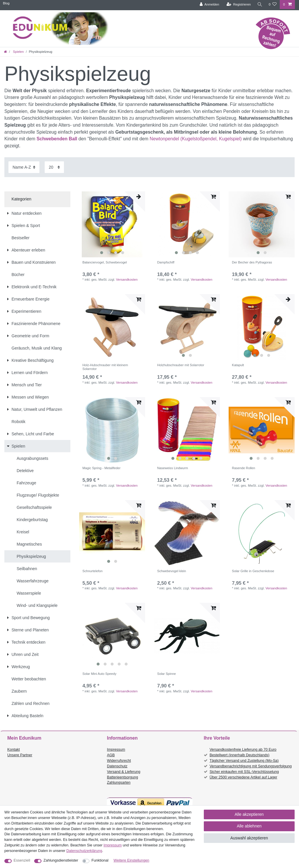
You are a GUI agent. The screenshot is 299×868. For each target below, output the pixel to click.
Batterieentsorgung (122, 777)
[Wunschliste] (273, 5)
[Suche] (260, 5)
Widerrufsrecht (119, 761)
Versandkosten (127, 280)
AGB (111, 755)
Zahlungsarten (119, 783)
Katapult (238, 365)
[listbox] (112, 224)
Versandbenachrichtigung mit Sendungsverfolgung (251, 766)
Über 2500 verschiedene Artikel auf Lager (244, 777)
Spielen (18, 52)
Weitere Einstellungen (131, 860)
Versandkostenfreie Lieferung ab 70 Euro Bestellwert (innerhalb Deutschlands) (243, 752)
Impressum (116, 750)
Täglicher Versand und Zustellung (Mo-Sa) (244, 761)
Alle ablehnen (249, 826)
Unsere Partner (20, 755)
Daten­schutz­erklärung (84, 851)
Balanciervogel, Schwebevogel (105, 262)
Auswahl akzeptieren (249, 838)
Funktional (100, 860)
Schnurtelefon (92, 571)
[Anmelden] (209, 5)
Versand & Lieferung (124, 772)
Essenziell (22, 860)
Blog (6, 3)
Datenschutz (117, 766)
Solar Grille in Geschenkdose (253, 571)
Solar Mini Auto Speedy (99, 674)
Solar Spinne (166, 674)
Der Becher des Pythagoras (252, 262)
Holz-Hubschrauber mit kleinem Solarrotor (105, 367)
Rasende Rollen (244, 468)
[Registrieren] (238, 5)
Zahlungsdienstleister (61, 860)
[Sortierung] (24, 167)
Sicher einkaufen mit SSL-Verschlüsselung (244, 772)
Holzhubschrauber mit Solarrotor (181, 365)
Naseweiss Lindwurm (173, 468)
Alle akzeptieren (249, 814)
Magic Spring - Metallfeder (101, 468)
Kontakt (14, 750)
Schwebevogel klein (172, 571)
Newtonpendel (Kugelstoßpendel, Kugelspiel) (197, 139)
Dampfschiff (166, 262)
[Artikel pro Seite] (54, 167)
